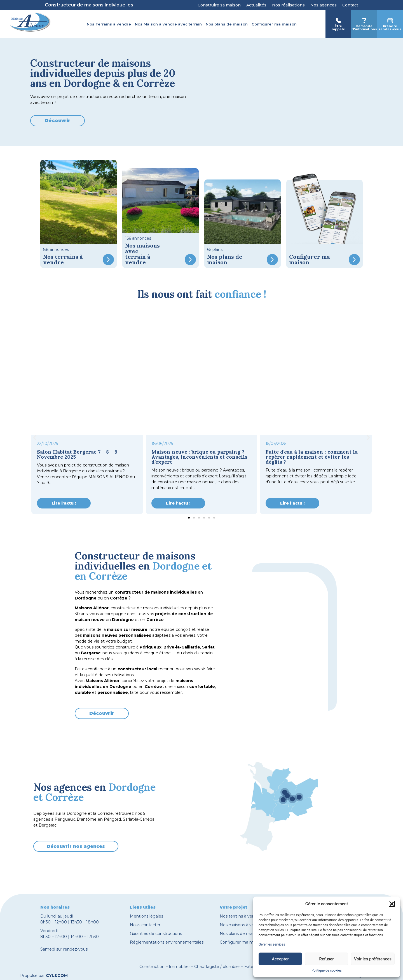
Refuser (326, 959)
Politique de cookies (326, 970)
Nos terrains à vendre (240, 916)
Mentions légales (147, 916)
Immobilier (179, 967)
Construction (152, 967)
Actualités (256, 5)
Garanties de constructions (156, 934)
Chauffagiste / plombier (217, 967)
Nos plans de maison (227, 24)
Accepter (280, 959)
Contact (350, 5)
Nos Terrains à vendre (109, 24)
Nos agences (324, 5)
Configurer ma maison (274, 24)
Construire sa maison (219, 5)
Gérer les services (272, 944)
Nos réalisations (288, 5)
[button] (392, 904)
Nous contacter (145, 925)
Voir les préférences (373, 959)
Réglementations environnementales (167, 942)
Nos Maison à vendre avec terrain (168, 24)
